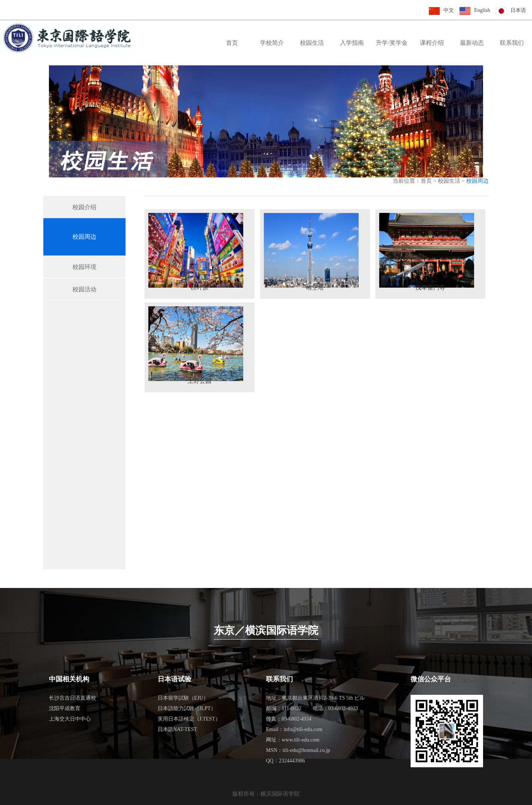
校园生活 (312, 43)
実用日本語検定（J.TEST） (189, 719)
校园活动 (84, 289)
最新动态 (472, 43)
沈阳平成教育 (65, 708)
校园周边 (84, 237)
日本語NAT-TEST (177, 729)
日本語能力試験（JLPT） (187, 708)
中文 (449, 10)
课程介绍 (432, 43)
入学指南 (352, 43)
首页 (232, 43)
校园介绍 (84, 207)
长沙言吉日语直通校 (72, 698)
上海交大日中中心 (70, 719)
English (482, 10)
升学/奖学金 (392, 43)
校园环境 (84, 267)
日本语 (518, 10)
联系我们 (512, 43)
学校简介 (272, 43)
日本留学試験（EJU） (183, 698)
